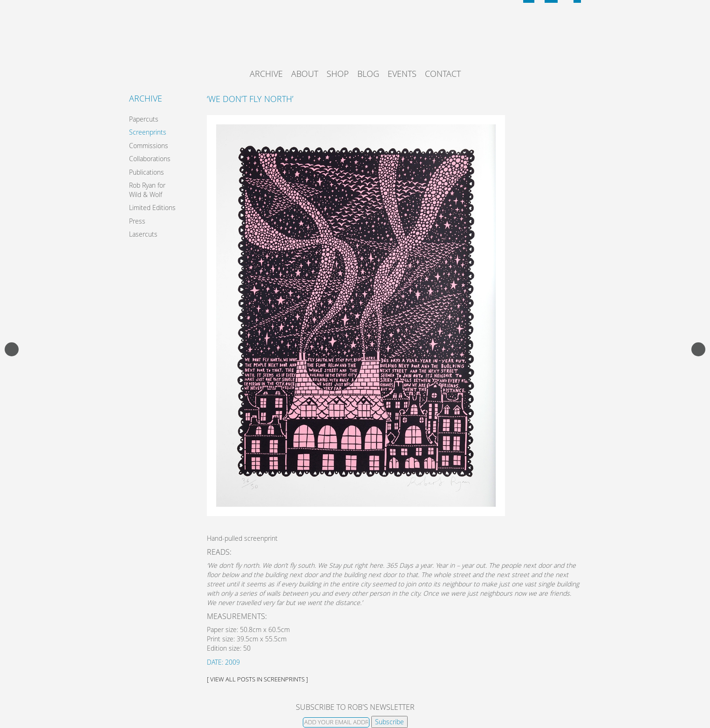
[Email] (336, 722)
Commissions (149, 146)
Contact (443, 74)
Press (137, 221)
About (305, 74)
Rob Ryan (355, 40)
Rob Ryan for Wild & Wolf (147, 190)
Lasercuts (143, 234)
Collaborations (150, 159)
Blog (368, 74)
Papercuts (144, 119)
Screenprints (148, 132)
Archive (266, 74)
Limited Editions (152, 208)
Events (402, 74)
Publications (147, 172)
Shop (338, 74)
